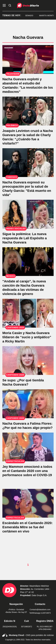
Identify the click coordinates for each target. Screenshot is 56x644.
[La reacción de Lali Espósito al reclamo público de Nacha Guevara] (28, 214)
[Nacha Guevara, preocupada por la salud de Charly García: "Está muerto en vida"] (28, 163)
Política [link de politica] (12, 610)
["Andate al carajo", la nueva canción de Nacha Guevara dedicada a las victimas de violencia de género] (28, 262)
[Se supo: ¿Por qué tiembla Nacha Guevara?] (28, 361)
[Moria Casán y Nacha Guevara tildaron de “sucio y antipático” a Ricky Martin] (28, 313)
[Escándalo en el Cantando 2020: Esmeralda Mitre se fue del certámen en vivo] (28, 503)
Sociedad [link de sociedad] (20, 610)
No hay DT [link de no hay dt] (22, 612)
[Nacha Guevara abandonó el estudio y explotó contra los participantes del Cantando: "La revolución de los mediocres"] (28, 59)
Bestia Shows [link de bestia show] (11, 612)
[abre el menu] (4, 6)
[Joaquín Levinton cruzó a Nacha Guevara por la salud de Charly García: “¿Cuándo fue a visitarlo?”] (28, 111)
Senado (32, 15)
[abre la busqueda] (10, 6)
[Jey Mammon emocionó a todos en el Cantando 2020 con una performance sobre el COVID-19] (28, 447)
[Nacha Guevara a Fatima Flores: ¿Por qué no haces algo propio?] (28, 404)
